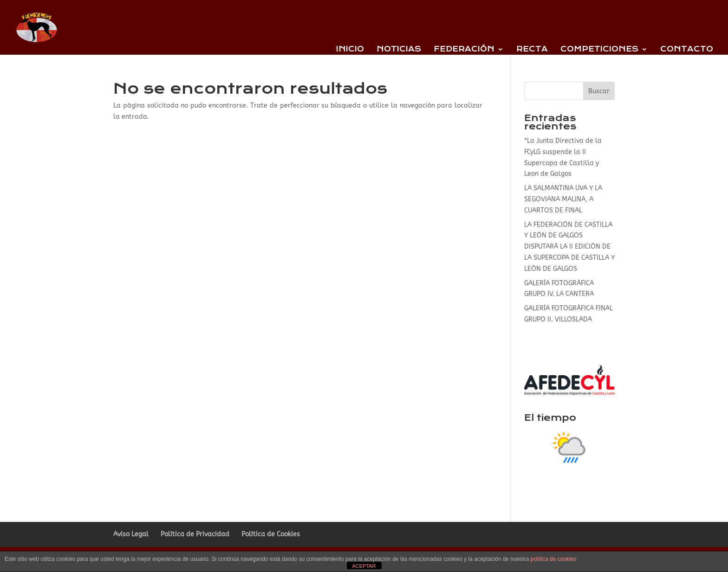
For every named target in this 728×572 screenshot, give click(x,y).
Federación (464, 50)
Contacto (687, 50)
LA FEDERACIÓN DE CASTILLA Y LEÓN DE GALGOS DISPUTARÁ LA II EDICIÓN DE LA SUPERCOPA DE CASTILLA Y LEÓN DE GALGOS (569, 247)
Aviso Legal (131, 534)
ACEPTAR (364, 566)
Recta (532, 50)
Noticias (399, 50)
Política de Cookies (271, 534)
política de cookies (554, 559)
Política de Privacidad (195, 534)
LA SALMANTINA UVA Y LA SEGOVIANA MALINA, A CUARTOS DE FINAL (563, 199)
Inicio (350, 50)
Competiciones (599, 50)
